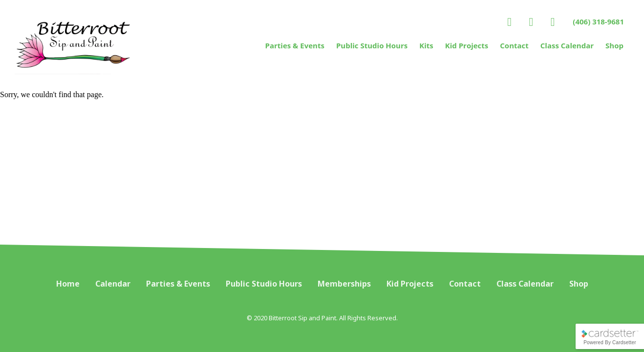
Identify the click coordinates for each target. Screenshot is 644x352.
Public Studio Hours (372, 45)
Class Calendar (567, 45)
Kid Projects (467, 45)
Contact (514, 45)
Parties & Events (295, 45)
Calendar (113, 284)
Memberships (344, 284)
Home (68, 284)
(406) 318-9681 (598, 21)
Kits (426, 45)
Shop (614, 45)
